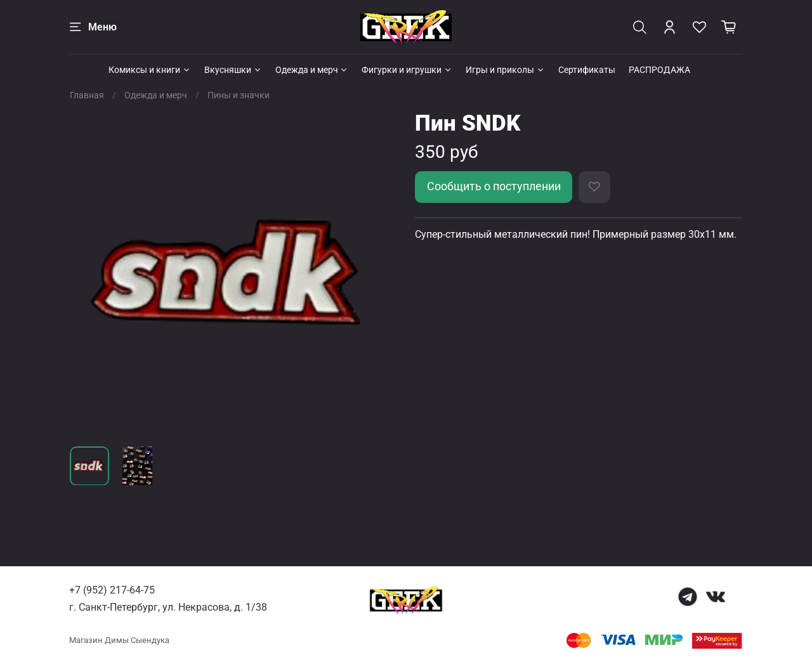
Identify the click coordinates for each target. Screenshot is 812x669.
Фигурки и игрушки (407, 70)
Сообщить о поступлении (494, 186)
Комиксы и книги (150, 70)
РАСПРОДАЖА (659, 70)
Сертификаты (587, 70)
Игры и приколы (505, 70)
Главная (87, 95)
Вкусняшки (233, 70)
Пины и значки (239, 95)
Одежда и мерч (312, 70)
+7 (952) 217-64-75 (112, 590)
